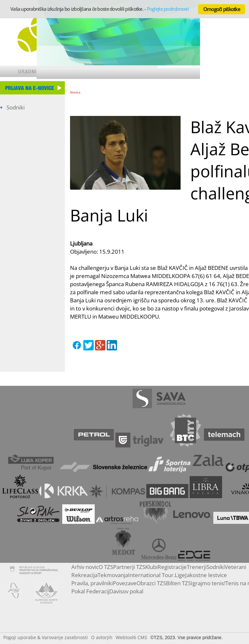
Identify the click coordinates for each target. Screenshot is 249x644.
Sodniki (16, 107)
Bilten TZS (178, 583)
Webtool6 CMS (131, 637)
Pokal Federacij (90, 591)
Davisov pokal (126, 591)
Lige (180, 575)
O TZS (106, 567)
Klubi (151, 567)
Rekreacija (84, 575)
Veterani (235, 567)
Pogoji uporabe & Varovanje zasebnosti (46, 637)
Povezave (125, 583)
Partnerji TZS (129, 567)
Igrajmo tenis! (208, 583)
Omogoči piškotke (222, 9)
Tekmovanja (113, 575)
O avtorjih (102, 637)
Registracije (172, 567)
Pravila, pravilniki (92, 583)
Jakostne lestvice (206, 575)
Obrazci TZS (151, 583)
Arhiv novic (85, 567)
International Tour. (151, 575)
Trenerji (197, 567)
